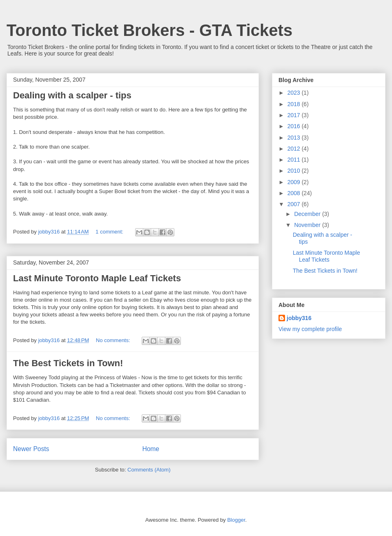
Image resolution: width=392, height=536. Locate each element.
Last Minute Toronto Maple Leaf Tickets (97, 278)
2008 (295, 193)
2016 (295, 126)
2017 (295, 115)
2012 (295, 149)
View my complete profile (310, 329)
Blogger (236, 520)
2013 (295, 138)
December (308, 214)
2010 (295, 171)
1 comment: (110, 232)
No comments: (114, 340)
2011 (295, 160)
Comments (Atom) (149, 470)
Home (151, 449)
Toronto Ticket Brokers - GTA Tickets (149, 30)
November (308, 225)
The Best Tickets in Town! (68, 363)
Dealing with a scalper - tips (72, 95)
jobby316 (299, 318)
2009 (295, 182)
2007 (295, 204)
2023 (295, 93)
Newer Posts (31, 449)
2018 (295, 104)
